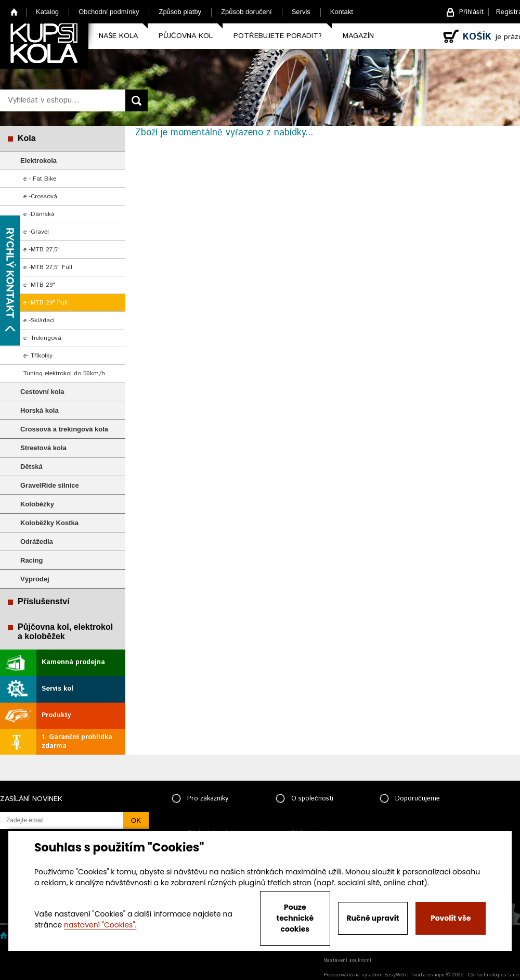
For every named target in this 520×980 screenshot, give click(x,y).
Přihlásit (471, 12)
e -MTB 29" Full (45, 303)
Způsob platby (180, 12)
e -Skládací (39, 320)
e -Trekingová (42, 338)
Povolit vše (451, 918)
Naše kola (118, 36)
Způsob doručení (246, 12)
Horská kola (40, 410)
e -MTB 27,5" (42, 250)
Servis (301, 12)
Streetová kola (43, 448)
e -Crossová (40, 196)
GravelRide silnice (50, 485)
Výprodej (35, 579)
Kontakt (342, 12)
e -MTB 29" (39, 285)
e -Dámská (39, 214)
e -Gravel (36, 232)
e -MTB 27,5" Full (48, 267)
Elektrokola (38, 161)
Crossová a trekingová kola (64, 429)
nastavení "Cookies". (100, 925)
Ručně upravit (373, 918)
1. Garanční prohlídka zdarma (77, 742)
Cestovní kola (42, 392)
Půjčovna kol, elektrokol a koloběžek (65, 632)
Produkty (56, 715)
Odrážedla (37, 542)
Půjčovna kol (186, 36)
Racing (31, 560)
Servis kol (57, 689)
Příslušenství (44, 601)
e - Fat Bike (40, 179)
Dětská (31, 467)
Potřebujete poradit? (278, 36)
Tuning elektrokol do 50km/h (64, 373)
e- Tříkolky (38, 356)
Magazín (358, 36)
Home (14, 12)
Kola (27, 138)
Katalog (47, 12)
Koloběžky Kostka (49, 523)
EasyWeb (395, 975)
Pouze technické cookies (295, 918)
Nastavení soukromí (347, 960)
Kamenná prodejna (73, 662)
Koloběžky (37, 504)
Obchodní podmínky (109, 12)
